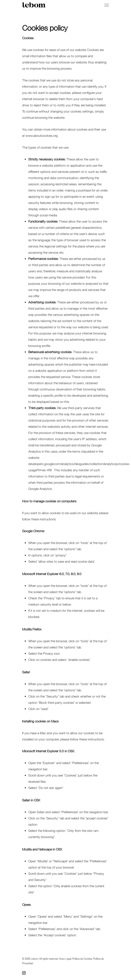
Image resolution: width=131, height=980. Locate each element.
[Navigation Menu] (107, 5)
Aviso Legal (65, 959)
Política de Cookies (82, 959)
